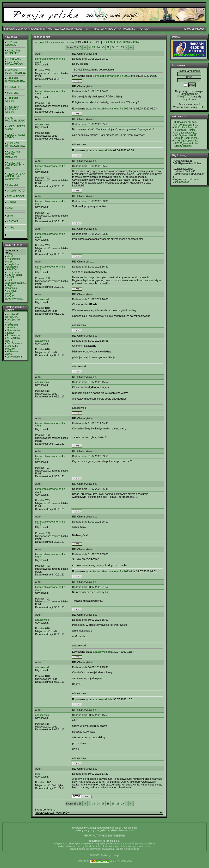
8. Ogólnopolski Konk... (187, 122)
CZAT (10, 208)
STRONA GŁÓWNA (15, 29)
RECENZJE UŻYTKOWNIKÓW (15, 145)
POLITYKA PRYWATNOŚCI (14, 63)
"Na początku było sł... (13, 260)
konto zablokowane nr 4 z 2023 (111, 76)
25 (103, 47)
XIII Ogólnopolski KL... (186, 133)
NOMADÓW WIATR (12, 339)
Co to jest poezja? (11, 292)
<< (85, 47)
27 (113, 47)
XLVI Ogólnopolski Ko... (187, 143)
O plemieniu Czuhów (12, 332)
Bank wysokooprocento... (15, 281)
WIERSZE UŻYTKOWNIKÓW (65, 29)
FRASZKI (12, 270)
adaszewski (42, 124)
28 (118, 47)
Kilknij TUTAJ (184, 97)
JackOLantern (14, 343)
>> (131, 47)
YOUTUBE (13, 93)
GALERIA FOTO (16, 191)
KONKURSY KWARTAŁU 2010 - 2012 (15, 165)
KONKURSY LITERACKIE (13, 52)
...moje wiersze (15, 272)
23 (94, 47)
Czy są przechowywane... (15, 297)
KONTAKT (12, 221)
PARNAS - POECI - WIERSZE (15, 71)
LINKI (10, 216)
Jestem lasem (14, 357)
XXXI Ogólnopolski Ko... (187, 141)
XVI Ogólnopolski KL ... (187, 135)
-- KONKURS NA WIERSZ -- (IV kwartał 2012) (15, 176)
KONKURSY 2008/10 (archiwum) (13, 154)
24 (98, 47)
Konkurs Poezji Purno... (187, 138)
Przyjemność (14, 335)
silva (38, 774)
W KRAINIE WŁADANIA (12, 316)
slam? (10, 256)
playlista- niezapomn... (12, 287)
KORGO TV (13, 87)
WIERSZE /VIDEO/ (11, 100)
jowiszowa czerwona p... (12, 326)
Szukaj (11, 227)
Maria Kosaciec (181, 182)
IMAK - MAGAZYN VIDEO (100, 29)
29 (123, 47)
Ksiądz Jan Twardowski (12, 266)
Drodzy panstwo (183, 146)
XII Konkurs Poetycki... (187, 127)
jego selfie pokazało (11, 347)
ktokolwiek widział (12, 353)
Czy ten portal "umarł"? (13, 276)
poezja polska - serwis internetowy (54, 42)
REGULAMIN (37, 29)
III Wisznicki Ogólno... (186, 130)
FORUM (144, 29)
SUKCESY (13, 185)
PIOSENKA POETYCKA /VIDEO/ (12, 110)
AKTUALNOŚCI (127, 29)
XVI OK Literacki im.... (186, 125)
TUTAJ (201, 107)
